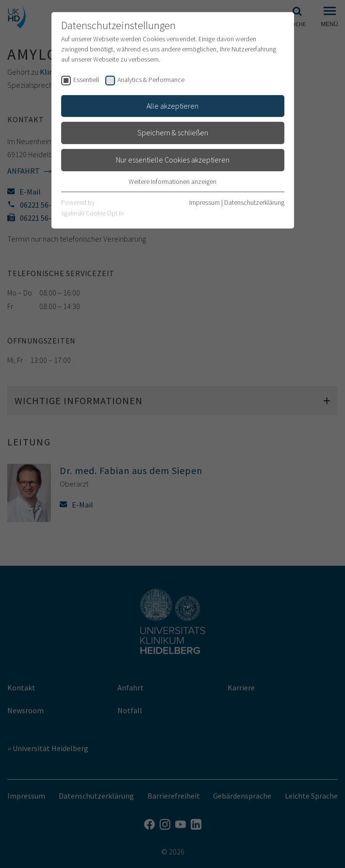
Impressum (205, 202)
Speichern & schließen (173, 132)
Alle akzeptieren (172, 106)
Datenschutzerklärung (254, 202)
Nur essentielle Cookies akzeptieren (173, 160)
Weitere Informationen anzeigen (172, 181)
